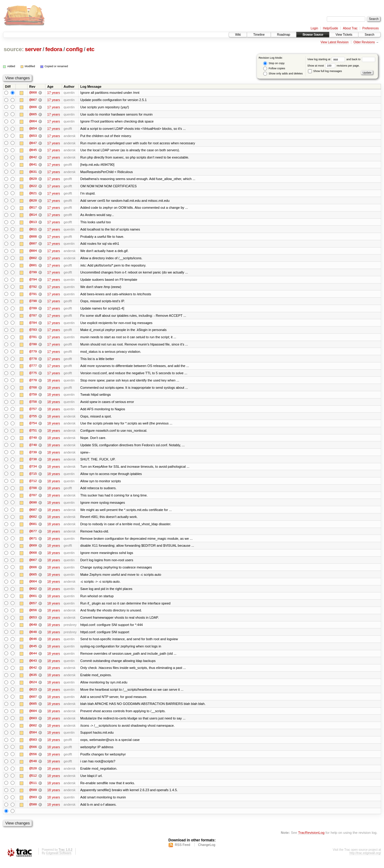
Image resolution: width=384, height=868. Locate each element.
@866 (33, 107)
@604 (33, 717)
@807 (33, 245)
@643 (33, 666)
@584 (33, 739)
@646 (33, 644)
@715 (33, 477)
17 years (54, 93)
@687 (33, 514)
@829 (33, 180)
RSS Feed (182, 852)
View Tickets (344, 35)
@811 (33, 231)
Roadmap (284, 35)
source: (14, 49)
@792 (33, 289)
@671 (33, 543)
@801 (33, 267)
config (74, 49)
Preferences (371, 28)
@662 (33, 594)
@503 (33, 804)
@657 (33, 608)
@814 (33, 216)
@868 (33, 93)
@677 (33, 536)
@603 (33, 724)
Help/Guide (330, 28)
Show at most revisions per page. (334, 66)
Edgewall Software (59, 860)
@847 (33, 143)
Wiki (238, 35)
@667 (33, 565)
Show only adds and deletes (283, 74)
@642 (33, 673)
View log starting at (327, 59)
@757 (33, 412)
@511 (33, 790)
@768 (33, 390)
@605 (33, 710)
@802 (33, 260)
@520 (33, 775)
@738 (33, 463)
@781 (33, 339)
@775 (33, 376)
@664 (33, 586)
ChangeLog (207, 852)
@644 (33, 659)
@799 (33, 274)
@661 (33, 601)
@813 (33, 223)
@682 (33, 521)
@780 (33, 347)
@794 (33, 281)
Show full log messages (325, 71)
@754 (33, 427)
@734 (33, 470)
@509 (33, 797)
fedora (54, 49)
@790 (33, 303)
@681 (33, 528)
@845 (33, 151)
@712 (33, 485)
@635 (33, 681)
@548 (33, 768)
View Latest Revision (334, 42)
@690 (33, 506)
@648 (33, 637)
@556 (33, 761)
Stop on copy (274, 63)
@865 (33, 114)
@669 (33, 550)
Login (314, 28)
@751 (33, 434)
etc (90, 49)
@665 (33, 579)
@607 (33, 703)
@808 (33, 238)
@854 (33, 129)
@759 (33, 398)
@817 (33, 209)
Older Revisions (364, 42)
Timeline (259, 35)
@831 (33, 172)
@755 (33, 419)
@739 (33, 456)
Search (369, 35)
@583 (33, 746)
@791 (33, 296)
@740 (33, 448)
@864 (33, 122)
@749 (33, 441)
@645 (33, 652)
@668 (33, 557)
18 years (54, 383)
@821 (33, 194)
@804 (33, 252)
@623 (33, 695)
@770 (33, 383)
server (33, 49)
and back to (361, 59)
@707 (33, 499)
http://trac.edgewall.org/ (365, 860)
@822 (33, 187)
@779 (33, 354)
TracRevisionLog (311, 839)
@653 (33, 623)
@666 (33, 572)
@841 (33, 165)
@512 (33, 782)
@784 (33, 325)
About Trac (350, 28)
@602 (33, 732)
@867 (33, 100)
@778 (33, 361)
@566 (33, 753)
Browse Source (313, 35)
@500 (33, 811)
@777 (33, 368)
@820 (33, 201)
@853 (33, 136)
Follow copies (274, 69)
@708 (33, 492)
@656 (33, 615)
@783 (33, 332)
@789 (33, 310)
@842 (33, 158)
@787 (33, 318)
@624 (33, 688)
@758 (33, 405)
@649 (33, 630)
